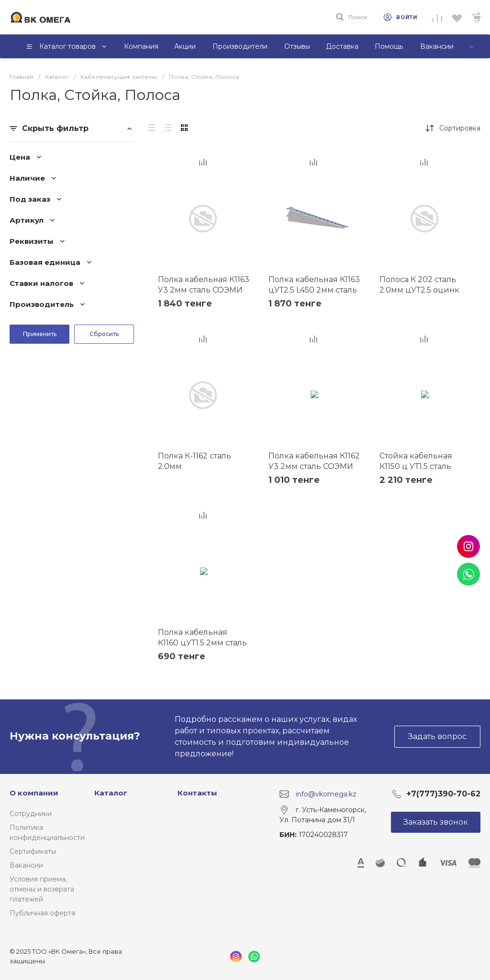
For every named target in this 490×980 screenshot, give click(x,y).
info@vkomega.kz (326, 794)
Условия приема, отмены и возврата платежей (42, 889)
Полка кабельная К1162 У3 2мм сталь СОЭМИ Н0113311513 (314, 466)
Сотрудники (31, 814)
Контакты (197, 793)
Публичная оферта (42, 913)
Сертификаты (33, 851)
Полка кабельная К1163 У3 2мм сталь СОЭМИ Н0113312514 (204, 290)
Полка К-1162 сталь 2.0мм (195, 461)
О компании (34, 793)
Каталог (111, 793)
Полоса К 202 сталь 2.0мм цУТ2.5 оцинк (419, 285)
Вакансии (26, 865)
